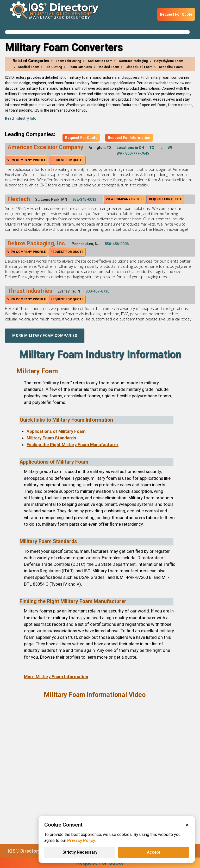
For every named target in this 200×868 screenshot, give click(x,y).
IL (161, 148)
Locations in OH (130, 148)
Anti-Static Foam (100, 61)
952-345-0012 (84, 199)
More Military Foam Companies (45, 336)
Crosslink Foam (171, 67)
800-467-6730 (97, 291)
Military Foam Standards (51, 438)
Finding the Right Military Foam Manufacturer (73, 445)
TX (152, 148)
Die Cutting (54, 67)
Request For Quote (176, 14)
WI (170, 148)
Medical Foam (29, 67)
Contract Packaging (133, 61)
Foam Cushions (80, 67)
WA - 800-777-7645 (133, 153)
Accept (154, 852)
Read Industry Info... (22, 118)
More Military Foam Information (56, 677)
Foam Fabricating (68, 61)
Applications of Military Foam (56, 431)
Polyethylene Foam (169, 61)
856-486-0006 (117, 244)
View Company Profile (27, 160)
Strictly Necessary (80, 852)
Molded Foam (109, 67)
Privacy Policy (81, 840)
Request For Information (129, 138)
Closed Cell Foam (139, 67)
